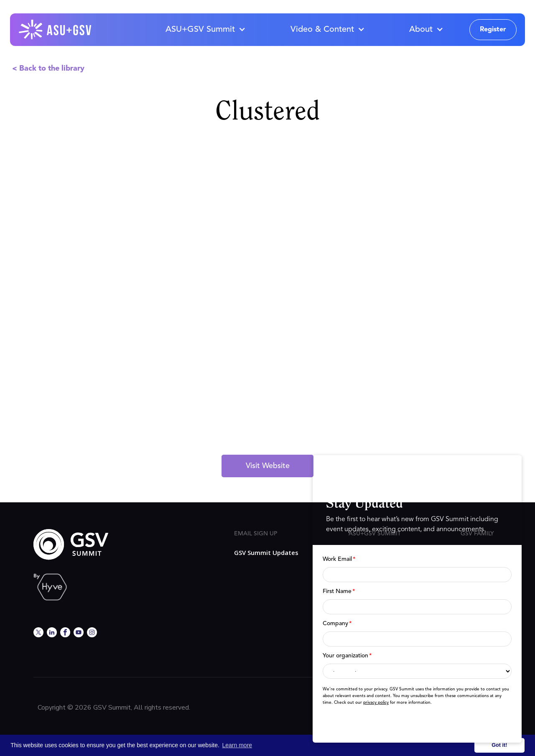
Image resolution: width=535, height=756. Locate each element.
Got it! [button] (499, 745)
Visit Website (268, 466)
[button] (205, 30)
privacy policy (376, 703)
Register (493, 30)
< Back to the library (48, 69)
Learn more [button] (237, 745)
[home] (56, 30)
